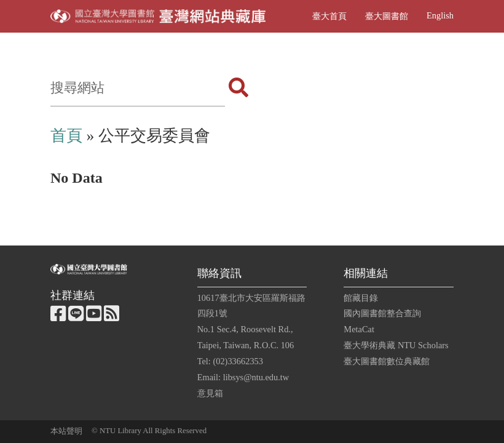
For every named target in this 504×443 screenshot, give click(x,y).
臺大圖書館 (387, 16)
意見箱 (210, 393)
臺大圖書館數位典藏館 (387, 361)
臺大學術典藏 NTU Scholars (396, 345)
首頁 (66, 136)
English (440, 15)
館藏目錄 (361, 298)
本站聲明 (66, 431)
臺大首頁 (329, 16)
